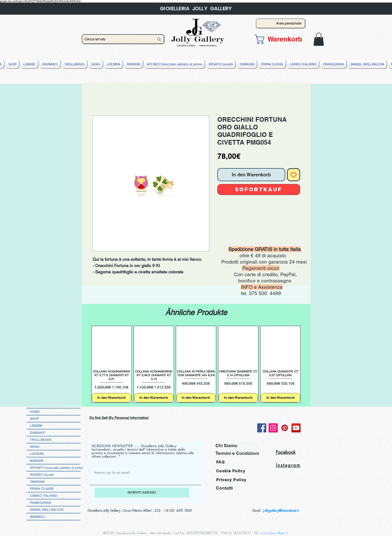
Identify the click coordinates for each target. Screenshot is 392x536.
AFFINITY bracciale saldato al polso (55, 468)
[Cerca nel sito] (116, 39)
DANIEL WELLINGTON (47, 510)
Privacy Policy (231, 480)
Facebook (286, 452)
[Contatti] (227, 488)
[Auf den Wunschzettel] (294, 175)
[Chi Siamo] (237, 446)
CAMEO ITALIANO (43, 496)
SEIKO (35, 447)
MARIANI (37, 461)
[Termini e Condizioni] (237, 453)
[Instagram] (273, 428)
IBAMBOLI (38, 517)
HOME (35, 412)
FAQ (220, 462)
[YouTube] (296, 428)
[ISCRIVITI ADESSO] (142, 493)
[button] (279, 39)
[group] (196, 364)
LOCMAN (37, 454)
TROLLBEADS (41, 440)
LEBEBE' (36, 426)
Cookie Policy (231, 471)
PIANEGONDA (40, 503)
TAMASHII (37, 482)
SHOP (34, 419)
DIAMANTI (38, 433)
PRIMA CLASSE (42, 489)
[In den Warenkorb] (112, 398)
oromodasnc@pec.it (274, 533)
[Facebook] (262, 428)
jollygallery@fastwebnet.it (281, 510)
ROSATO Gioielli (42, 475)
